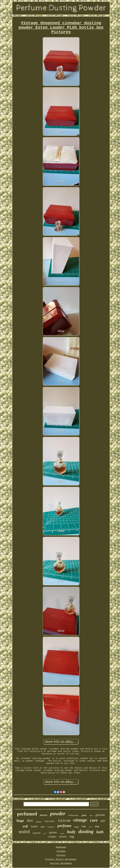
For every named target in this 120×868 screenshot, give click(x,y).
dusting (86, 831)
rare (94, 820)
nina (91, 815)
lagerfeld (36, 833)
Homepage (61, 847)
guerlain (100, 815)
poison (63, 836)
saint (45, 833)
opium (53, 832)
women (62, 833)
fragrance (51, 827)
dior (30, 820)
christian (39, 822)
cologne (52, 837)
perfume (64, 826)
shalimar (50, 821)
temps (77, 827)
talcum (64, 821)
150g (72, 837)
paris (84, 815)
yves (97, 826)
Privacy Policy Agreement (61, 859)
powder (58, 814)
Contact (61, 855)
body (71, 832)
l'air (84, 826)
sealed (24, 832)
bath (100, 832)
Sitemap (61, 851)
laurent (44, 815)
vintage (80, 820)
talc (103, 821)
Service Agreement (61, 863)
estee (43, 827)
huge (20, 821)
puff (25, 826)
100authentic (74, 815)
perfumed (27, 814)
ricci (90, 827)
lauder (34, 826)
